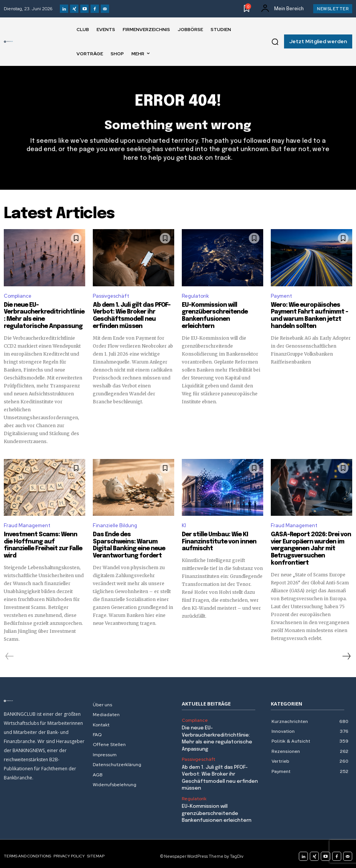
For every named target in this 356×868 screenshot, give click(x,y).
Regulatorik (195, 296)
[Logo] (8, 42)
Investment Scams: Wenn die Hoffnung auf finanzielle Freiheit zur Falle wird (43, 540)
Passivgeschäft (111, 296)
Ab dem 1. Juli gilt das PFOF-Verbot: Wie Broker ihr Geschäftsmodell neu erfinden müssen (129, 315)
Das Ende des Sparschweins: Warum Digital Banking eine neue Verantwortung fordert (133, 540)
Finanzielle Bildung (115, 524)
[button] (275, 42)
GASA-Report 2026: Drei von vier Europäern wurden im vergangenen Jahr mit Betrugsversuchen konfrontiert (308, 547)
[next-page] (346, 653)
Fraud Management (27, 524)
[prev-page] (10, 653)
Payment (281, 296)
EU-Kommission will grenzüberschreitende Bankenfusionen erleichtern (220, 312)
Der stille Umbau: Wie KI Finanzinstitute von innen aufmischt (216, 540)
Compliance (18, 296)
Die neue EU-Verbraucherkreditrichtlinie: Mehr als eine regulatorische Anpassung (42, 315)
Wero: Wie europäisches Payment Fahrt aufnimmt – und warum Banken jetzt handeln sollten (307, 315)
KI (184, 524)
